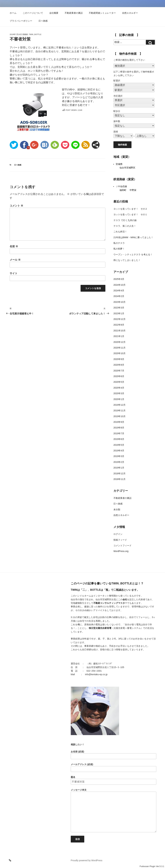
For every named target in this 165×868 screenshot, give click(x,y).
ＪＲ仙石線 (121, 186)
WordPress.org (121, 551)
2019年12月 (119, 405)
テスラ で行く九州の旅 (125, 220)
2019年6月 (119, 439)
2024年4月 (119, 291)
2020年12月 (119, 342)
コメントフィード (122, 546)
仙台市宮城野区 (127, 168)
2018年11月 (119, 479)
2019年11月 (119, 411)
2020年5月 (119, 382)
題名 (114, 780)
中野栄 (133, 190)
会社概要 (54, 13)
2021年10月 (119, 331)
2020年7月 (119, 371)
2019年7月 (119, 433)
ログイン (118, 534)
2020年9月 (119, 359)
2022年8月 (119, 325)
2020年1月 (119, 399)
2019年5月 (119, 445)
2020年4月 (119, 388)
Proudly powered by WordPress (87, 860)
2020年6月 (119, 376)
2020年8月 (119, 365)
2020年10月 (119, 353)
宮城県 (119, 164)
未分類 (117, 509)
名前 (14, 246)
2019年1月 (119, 468)
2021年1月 (119, 336)
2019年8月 (119, 428)
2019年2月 (119, 462)
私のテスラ (119, 243)
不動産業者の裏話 (74, 13)
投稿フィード (120, 540)
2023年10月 (119, 302)
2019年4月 (119, 451)
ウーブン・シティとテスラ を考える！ (133, 255)
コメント (16, 206)
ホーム (13, 13)
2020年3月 (119, 393)
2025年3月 (119, 279)
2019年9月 (119, 422)
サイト (14, 273)
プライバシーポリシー (21, 21)
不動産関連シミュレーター (102, 13)
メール (15, 260)
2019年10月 (119, 416)
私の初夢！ (119, 249)
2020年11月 (119, 348)
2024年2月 (119, 296)
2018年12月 (119, 473)
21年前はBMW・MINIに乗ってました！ (133, 237)
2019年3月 (119, 456)
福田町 (123, 190)
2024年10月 (119, 285)
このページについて (33, 13)
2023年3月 (119, 308)
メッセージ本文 (114, 810)
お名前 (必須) (114, 755)
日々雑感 (43, 21)
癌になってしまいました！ (127, 260)
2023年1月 (119, 313)
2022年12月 (119, 319)
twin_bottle (35, 34)
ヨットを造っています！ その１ (130, 214)
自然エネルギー (130, 13)
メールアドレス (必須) (114, 767)
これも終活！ (120, 232)
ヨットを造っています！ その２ (130, 209)
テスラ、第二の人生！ (125, 226)
